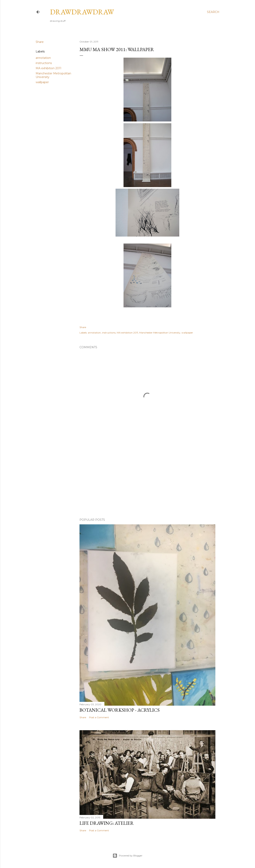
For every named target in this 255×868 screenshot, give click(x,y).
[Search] (213, 12)
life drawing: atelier (107, 823)
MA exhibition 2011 (49, 68)
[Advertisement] (147, 480)
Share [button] (40, 42)
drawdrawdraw (82, 12)
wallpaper (42, 82)
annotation (43, 58)
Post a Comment (99, 717)
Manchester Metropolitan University (160, 333)
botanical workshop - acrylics (120, 710)
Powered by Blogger (127, 856)
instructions (44, 63)
